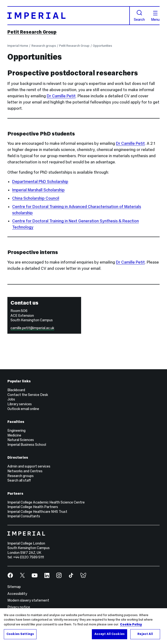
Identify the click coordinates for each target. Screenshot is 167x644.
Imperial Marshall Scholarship (38, 190)
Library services (20, 404)
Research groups (44, 46)
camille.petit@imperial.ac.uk (32, 328)
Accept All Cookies (110, 634)
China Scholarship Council (36, 198)
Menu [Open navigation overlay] (155, 16)
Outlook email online (23, 409)
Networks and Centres (25, 471)
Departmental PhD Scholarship (40, 182)
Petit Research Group (32, 32)
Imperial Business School (27, 445)
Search (139, 16)
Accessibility (17, 594)
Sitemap (14, 587)
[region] (83, 626)
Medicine (14, 435)
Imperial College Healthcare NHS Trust (37, 512)
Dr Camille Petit (61, 96)
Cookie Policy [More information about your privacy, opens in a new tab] (131, 624)
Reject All (145, 634)
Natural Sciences (21, 440)
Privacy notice (19, 607)
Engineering (16, 431)
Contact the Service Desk (28, 395)
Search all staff (19, 480)
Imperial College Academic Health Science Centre (46, 502)
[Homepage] (69, 16)
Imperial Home (18, 46)
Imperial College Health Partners (33, 507)
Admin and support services (29, 466)
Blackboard (16, 390)
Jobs (11, 399)
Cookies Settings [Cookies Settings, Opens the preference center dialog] (20, 634)
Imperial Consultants (24, 516)
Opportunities (102, 46)
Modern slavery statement (28, 600)
